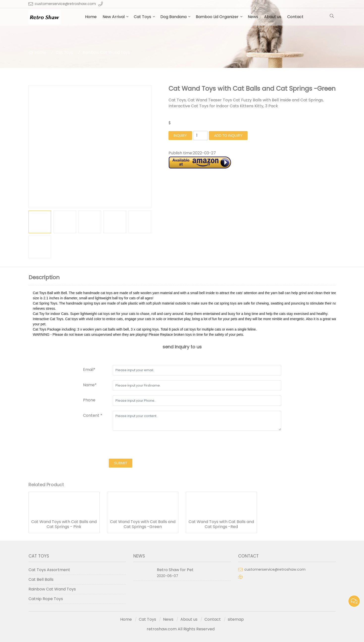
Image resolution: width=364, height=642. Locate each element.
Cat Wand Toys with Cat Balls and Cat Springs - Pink (64, 524)
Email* (89, 370)
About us (273, 17)
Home (91, 17)
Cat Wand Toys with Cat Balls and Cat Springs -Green (143, 524)
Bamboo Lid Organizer (217, 17)
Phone (89, 400)
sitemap (236, 619)
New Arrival (114, 17)
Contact (295, 17)
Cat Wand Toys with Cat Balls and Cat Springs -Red (221, 524)
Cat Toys (142, 17)
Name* (90, 385)
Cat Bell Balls (41, 579)
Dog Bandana (173, 17)
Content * (93, 415)
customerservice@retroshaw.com (65, 4)
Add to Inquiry (228, 136)
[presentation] (121, 445)
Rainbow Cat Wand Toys (106, 52)
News (253, 17)
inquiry (180, 136)
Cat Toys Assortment (49, 570)
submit (121, 463)
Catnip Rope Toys (46, 599)
